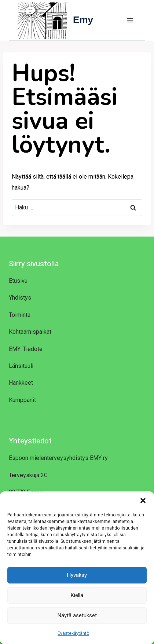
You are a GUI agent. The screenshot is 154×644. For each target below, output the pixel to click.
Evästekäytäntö (73, 633)
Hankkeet (21, 383)
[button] (143, 501)
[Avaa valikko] (130, 20)
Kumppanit (22, 400)
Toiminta (20, 315)
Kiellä (77, 595)
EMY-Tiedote (26, 349)
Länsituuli (21, 366)
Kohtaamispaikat (30, 332)
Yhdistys (20, 298)
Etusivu (18, 281)
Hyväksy (77, 575)
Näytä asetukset (77, 615)
